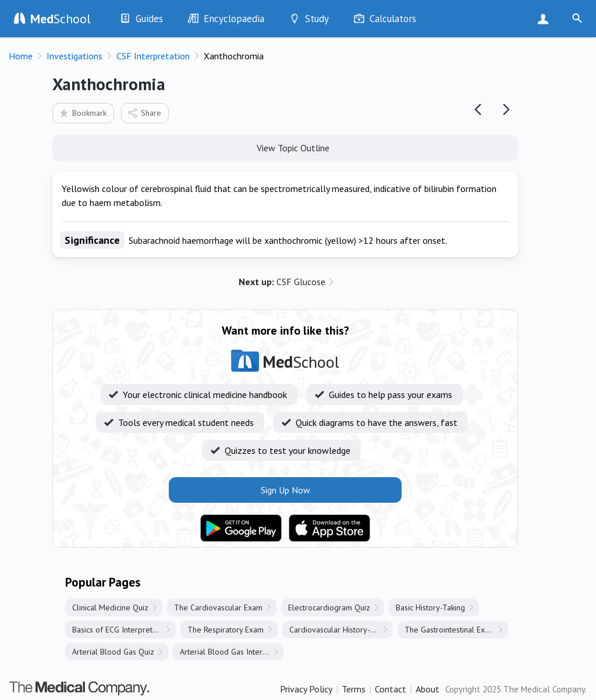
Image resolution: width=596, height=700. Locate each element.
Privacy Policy (306, 689)
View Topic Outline (285, 147)
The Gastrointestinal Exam (450, 630)
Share (144, 113)
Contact (391, 689)
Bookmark (82, 113)
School (61, 19)
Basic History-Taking (430, 607)
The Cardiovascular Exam (218, 607)
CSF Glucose (282, 282)
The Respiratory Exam (226, 630)
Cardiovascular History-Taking (341, 630)
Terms (354, 689)
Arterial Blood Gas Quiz (113, 652)
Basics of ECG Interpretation (121, 630)
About (428, 689)
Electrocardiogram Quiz (329, 607)
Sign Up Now (546, 19)
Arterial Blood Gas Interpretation (232, 652)
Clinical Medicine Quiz (110, 607)
